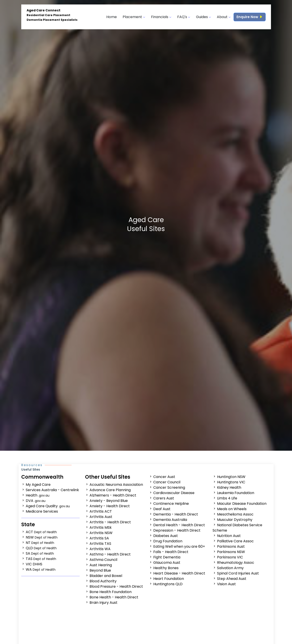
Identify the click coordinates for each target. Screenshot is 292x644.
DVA (36, 501)
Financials (161, 17)
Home (112, 17)
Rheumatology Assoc (236, 563)
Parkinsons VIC (230, 557)
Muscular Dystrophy (235, 520)
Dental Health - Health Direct (179, 525)
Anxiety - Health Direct (110, 506)
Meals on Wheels (232, 509)
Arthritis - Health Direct (110, 522)
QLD (41, 548)
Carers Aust (164, 498)
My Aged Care (38, 485)
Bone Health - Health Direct (114, 597)
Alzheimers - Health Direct (113, 495)
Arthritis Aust (101, 517)
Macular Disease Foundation (242, 504)
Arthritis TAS (100, 544)
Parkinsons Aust (231, 546)
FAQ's (184, 17)
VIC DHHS (34, 564)
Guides (204, 17)
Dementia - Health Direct (176, 514)
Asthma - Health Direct (110, 554)
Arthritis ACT (101, 511)
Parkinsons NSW (231, 552)
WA (41, 569)
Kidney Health (229, 487)
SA (40, 553)
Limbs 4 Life (227, 498)
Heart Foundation (169, 579)
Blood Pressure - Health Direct (116, 586)
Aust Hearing (101, 565)
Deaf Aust (162, 509)
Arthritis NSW (101, 533)
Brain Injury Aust (103, 603)
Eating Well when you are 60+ (179, 546)
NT (40, 543)
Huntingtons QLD (168, 584)
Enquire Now (250, 17)
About (224, 17)
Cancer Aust (164, 477)
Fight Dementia (167, 557)
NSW (42, 537)
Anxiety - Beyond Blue (109, 501)
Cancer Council (167, 482)
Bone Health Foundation (111, 592)
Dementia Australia (170, 520)
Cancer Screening (169, 487)
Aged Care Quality (48, 506)
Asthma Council (103, 560)
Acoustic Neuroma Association (116, 485)
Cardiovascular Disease (174, 493)
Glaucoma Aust (167, 563)
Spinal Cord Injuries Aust (238, 573)
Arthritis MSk (101, 527)
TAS (41, 559)
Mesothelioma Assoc (235, 514)
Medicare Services (42, 511)
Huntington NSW (231, 477)
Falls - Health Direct (171, 552)
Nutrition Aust (229, 536)
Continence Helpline (171, 504)
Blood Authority (103, 581)
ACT (41, 532)
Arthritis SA (99, 538)
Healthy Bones (166, 568)
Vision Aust (226, 584)
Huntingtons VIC (231, 482)
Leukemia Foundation (236, 493)
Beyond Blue (100, 570)
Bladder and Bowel (106, 576)
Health (38, 495)
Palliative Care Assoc (235, 541)
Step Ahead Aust (232, 579)
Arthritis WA (100, 549)
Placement (134, 17)
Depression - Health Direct (177, 530)
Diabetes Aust (166, 536)
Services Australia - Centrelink (52, 490)
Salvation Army (230, 568)
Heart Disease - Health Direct (179, 573)
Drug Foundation (168, 541)
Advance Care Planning (110, 490)
